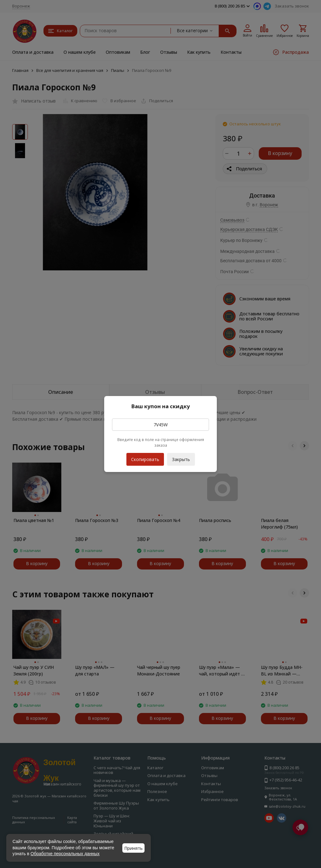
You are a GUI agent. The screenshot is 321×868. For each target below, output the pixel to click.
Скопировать (145, 458)
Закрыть (181, 459)
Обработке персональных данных (65, 854)
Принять (133, 848)
